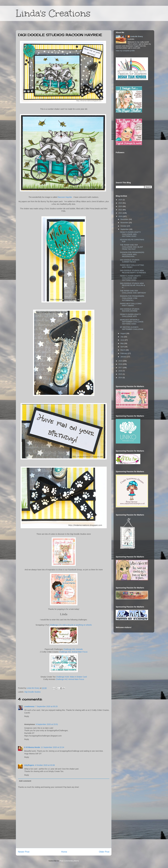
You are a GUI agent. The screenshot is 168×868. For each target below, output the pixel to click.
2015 (121, 374)
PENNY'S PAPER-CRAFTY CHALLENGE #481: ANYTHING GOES (130, 234)
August (123, 333)
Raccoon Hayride (65, 197)
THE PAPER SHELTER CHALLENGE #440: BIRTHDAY (133, 292)
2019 (121, 361)
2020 (121, 216)
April (122, 347)
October (124, 226)
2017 (121, 368)
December (125, 219)
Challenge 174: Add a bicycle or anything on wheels (71, 625)
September (125, 229)
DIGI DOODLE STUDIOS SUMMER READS (130, 261)
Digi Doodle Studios (32, 692)
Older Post (104, 852)
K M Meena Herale (32, 747)
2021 (121, 213)
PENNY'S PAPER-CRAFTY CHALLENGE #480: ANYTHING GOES (130, 278)
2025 (121, 200)
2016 (121, 371)
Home (64, 852)
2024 (121, 203)
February (124, 353)
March (123, 350)
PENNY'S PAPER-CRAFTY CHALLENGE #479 (130, 315)
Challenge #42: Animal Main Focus (73, 652)
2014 (121, 378)
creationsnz (29, 706)
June (123, 340)
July (122, 337)
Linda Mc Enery (136, 36)
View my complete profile (125, 51)
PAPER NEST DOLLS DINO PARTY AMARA (131, 305)
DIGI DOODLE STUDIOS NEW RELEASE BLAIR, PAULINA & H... (132, 285)
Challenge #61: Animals (73, 649)
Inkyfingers (29, 765)
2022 (121, 210)
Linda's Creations (53, 13)
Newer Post (24, 852)
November (125, 223)
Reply (27, 716)
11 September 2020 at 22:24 (52, 747)
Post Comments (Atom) (69, 861)
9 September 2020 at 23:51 (47, 724)
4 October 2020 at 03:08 (45, 765)
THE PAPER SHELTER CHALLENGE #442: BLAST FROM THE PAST (131, 247)
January (124, 357)
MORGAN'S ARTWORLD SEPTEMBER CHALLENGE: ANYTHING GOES (132, 322)
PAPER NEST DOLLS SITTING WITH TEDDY (132, 266)
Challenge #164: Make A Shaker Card (71, 677)
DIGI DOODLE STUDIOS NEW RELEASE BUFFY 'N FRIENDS (133, 272)
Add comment (25, 781)
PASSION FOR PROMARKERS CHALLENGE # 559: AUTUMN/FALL (132, 298)
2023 (121, 206)
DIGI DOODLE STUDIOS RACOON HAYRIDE (130, 310)
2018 (121, 364)
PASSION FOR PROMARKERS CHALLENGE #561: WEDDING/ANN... (132, 254)
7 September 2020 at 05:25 (46, 706)
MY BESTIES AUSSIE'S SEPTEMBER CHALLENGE (132, 328)
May (122, 343)
